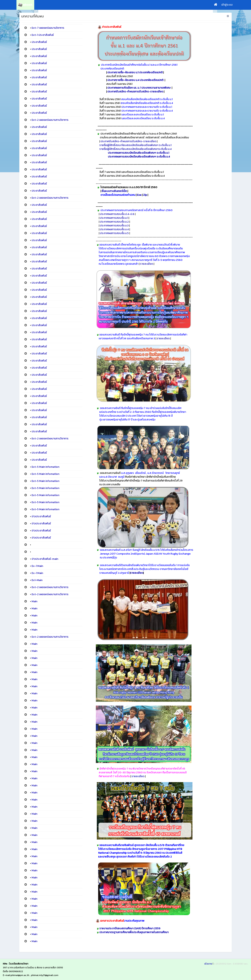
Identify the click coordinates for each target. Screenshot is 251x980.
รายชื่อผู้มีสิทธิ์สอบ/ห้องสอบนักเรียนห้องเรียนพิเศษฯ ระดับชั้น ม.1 (135, 145)
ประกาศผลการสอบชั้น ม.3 (114, 226)
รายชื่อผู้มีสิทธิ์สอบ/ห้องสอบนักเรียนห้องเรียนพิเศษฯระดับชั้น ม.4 (135, 149)
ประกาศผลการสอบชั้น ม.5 (114, 233)
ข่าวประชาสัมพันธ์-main (45, 559)
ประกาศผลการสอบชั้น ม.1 (114, 218)
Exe (139, 195)
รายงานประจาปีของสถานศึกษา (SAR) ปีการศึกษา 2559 (130, 928)
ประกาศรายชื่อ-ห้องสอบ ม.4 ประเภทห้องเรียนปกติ (135, 80)
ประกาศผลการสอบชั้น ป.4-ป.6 (117, 214)
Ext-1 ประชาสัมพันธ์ (43, 35)
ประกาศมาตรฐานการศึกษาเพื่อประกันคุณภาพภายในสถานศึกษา (134, 932)
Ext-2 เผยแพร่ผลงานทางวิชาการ (50, 120)
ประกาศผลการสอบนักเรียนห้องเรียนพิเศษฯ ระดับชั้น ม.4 (139, 157)
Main (34, 601)
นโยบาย (208, 964)
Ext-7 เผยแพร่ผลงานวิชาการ (48, 28)
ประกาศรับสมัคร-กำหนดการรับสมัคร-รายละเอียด (135, 92)
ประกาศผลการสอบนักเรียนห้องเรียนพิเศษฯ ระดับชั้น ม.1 (139, 153)
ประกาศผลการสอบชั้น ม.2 (114, 222)
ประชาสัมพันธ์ (39, 42)
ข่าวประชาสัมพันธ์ (41, 516)
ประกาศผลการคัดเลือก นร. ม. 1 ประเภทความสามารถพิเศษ (139, 88)
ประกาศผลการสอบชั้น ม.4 (114, 229)
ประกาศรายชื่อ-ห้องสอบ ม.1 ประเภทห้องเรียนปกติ (135, 72)
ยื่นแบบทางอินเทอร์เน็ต (114, 191)
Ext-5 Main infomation (45, 467)
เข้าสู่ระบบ (227, 5)
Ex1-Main (37, 580)
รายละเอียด (147, 264)
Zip (145, 195)
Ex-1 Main (37, 566)
